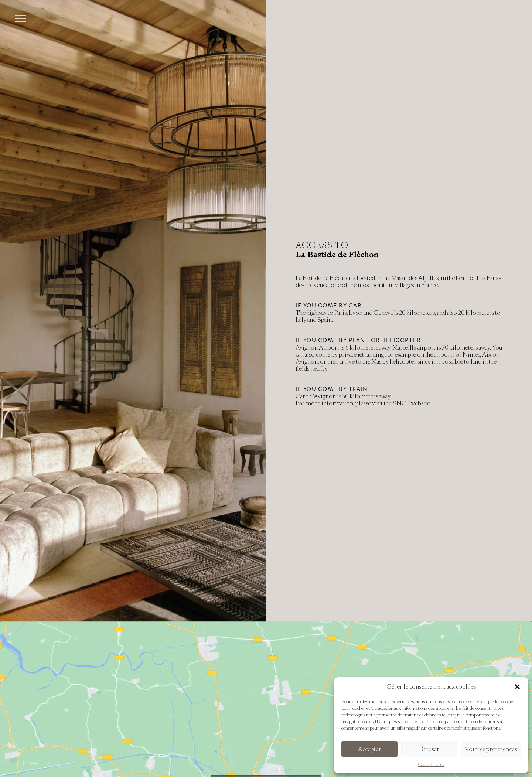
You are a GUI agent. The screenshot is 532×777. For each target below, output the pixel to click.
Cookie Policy (431, 764)
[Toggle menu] (20, 18)
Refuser (429, 749)
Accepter (370, 749)
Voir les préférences (491, 749)
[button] (517, 687)
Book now (496, 18)
